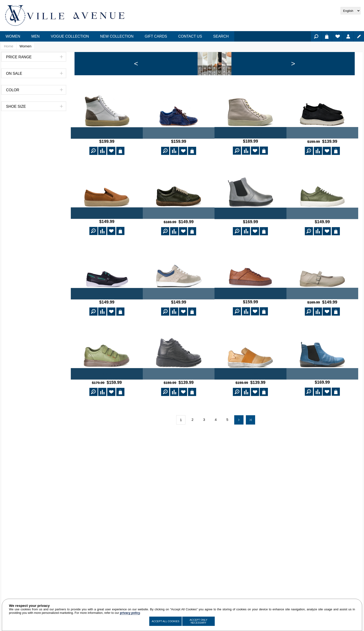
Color (13, 90)
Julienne (179, 395)
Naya (179, 157)
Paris (250, 316)
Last (250, 440)
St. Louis (322, 316)
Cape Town (250, 395)
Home (9, 46)
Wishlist (337, 36)
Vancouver (107, 236)
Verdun (322, 236)
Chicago (107, 157)
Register (359, 36)
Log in (348, 36)
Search (316, 36)
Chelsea (250, 236)
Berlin (107, 395)
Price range (19, 57)
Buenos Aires (322, 395)
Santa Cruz (107, 316)
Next (239, 440)
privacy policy (130, 613)
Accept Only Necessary (199, 621)
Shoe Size (16, 106)
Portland (179, 316)
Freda (322, 156)
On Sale (14, 74)
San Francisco (251, 156)
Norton (179, 236)
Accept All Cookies (165, 621)
